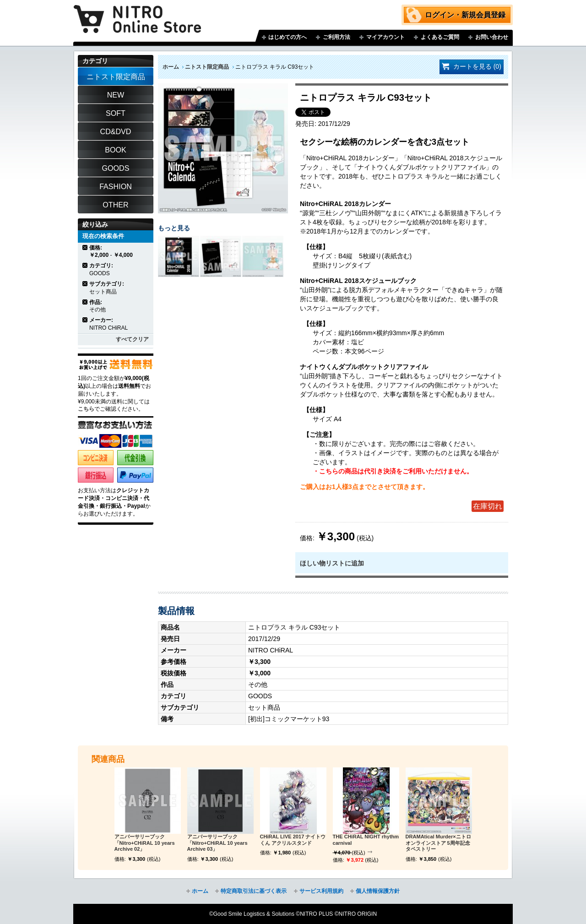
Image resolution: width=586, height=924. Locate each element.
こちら (86, 409)
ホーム (171, 67)
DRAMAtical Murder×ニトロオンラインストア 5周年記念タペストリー (438, 843)
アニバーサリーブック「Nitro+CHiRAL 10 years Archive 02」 (145, 843)
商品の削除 (85, 247)
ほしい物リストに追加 (332, 563)
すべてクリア (132, 339)
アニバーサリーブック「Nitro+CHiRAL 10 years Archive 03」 (217, 843)
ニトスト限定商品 (207, 67)
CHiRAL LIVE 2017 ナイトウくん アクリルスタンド (293, 840)
